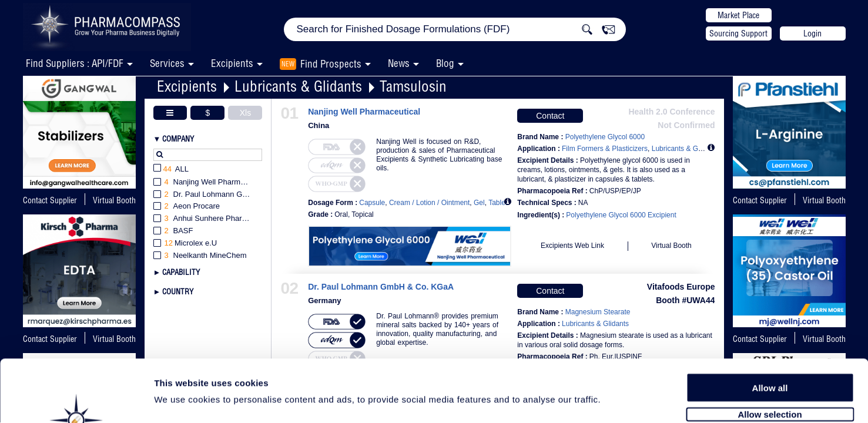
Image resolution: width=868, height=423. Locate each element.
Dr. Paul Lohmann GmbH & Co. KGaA (381, 287)
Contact (550, 116)
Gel (479, 203)
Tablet (498, 203)
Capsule (372, 203)
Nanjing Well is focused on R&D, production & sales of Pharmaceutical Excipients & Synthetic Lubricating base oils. (439, 155)
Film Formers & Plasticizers (605, 149)
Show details (617, 400)
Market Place (738, 15)
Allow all (770, 325)
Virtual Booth (824, 200)
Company (178, 139)
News (399, 63)
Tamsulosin (413, 86)
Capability (181, 272)
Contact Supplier (50, 200)
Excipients (187, 86)
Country (178, 291)
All (171, 169)
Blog (445, 63)
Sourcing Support (738, 33)
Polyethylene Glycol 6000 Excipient (621, 215)
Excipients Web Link (572, 246)
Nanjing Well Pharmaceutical (364, 112)
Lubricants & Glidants (298, 86)
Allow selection (770, 351)
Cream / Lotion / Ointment (429, 203)
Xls (245, 113)
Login (812, 33)
